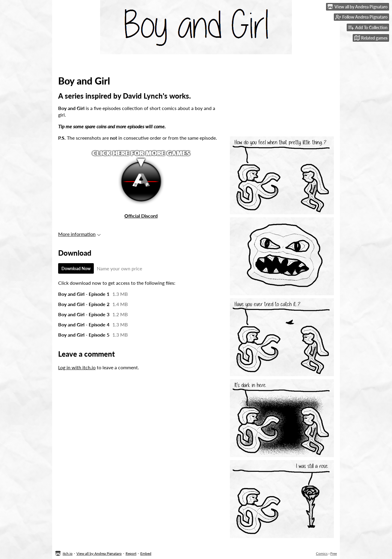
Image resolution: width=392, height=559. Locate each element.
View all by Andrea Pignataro (99, 553)
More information (79, 234)
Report (131, 553)
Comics (322, 553)
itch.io (68, 553)
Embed (146, 553)
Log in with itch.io (77, 367)
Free (334, 553)
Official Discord (141, 216)
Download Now (76, 268)
